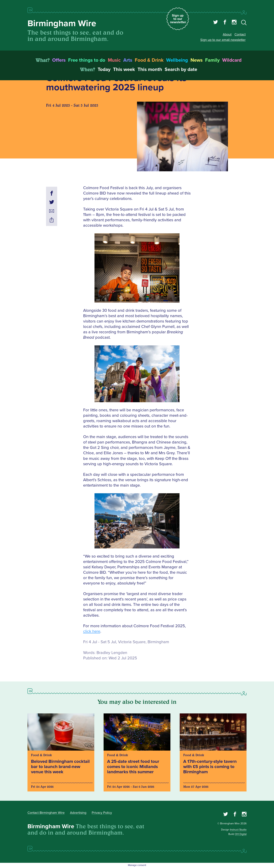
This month (150, 69)
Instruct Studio (238, 830)
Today (104, 69)
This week (124, 69)
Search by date (181, 69)
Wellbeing (177, 60)
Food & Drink (149, 60)
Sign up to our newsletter (178, 19)
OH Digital (241, 834)
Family (212, 60)
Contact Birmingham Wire (46, 813)
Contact (240, 34)
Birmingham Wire (62, 24)
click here (92, 631)
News (196, 60)
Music (114, 60)
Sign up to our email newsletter (223, 40)
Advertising (78, 813)
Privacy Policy (102, 813)
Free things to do (87, 60)
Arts (128, 60)
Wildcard (232, 60)
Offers (59, 60)
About (227, 34)
